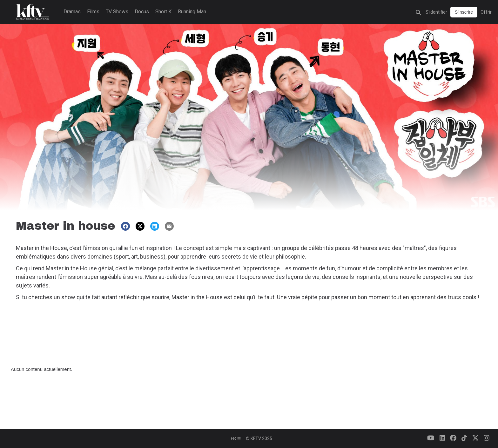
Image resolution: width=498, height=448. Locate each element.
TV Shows (117, 12)
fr (236, 438)
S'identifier (436, 12)
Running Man (192, 12)
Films (93, 12)
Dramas (72, 12)
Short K (163, 12)
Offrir (486, 12)
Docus (142, 12)
